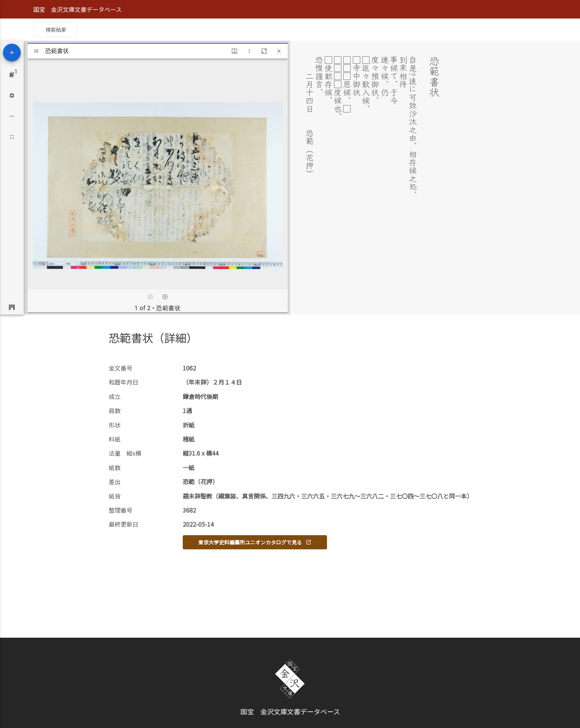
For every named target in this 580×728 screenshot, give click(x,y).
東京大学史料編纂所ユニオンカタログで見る (255, 542)
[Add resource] (12, 53)
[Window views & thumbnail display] (235, 51)
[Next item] (165, 297)
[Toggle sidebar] (36, 51)
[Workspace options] (12, 116)
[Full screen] (12, 137)
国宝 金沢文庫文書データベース (77, 9)
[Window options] (249, 51)
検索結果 (56, 30)
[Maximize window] (264, 51)
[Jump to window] (12, 75)
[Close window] (279, 51)
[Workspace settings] (12, 95)
